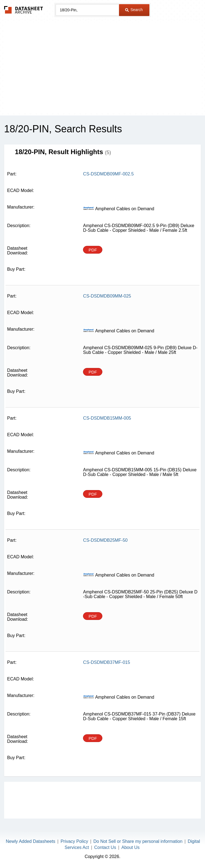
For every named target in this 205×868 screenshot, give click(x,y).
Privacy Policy (74, 841)
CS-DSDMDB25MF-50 (105, 540)
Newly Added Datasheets (31, 841)
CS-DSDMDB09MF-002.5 (108, 174)
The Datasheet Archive (24, 10)
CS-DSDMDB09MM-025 (107, 296)
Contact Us (105, 847)
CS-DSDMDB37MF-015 (107, 662)
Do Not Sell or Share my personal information (138, 841)
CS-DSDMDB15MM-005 (107, 418)
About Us (131, 847)
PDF (93, 250)
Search (134, 10)
